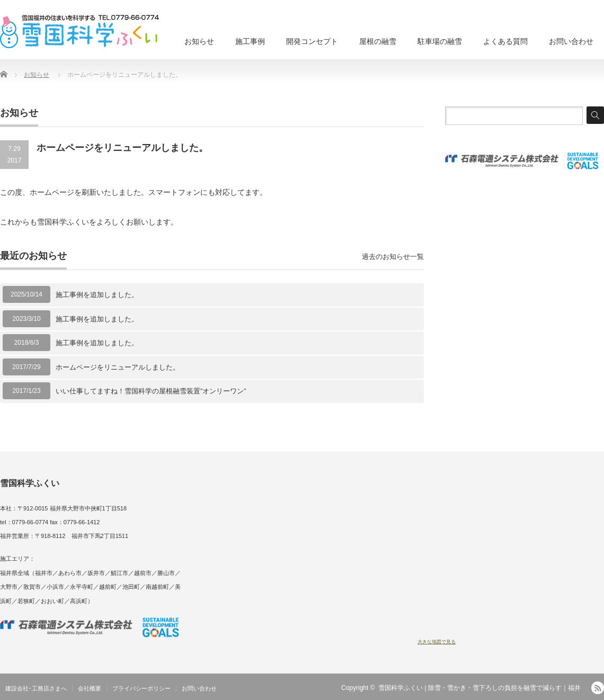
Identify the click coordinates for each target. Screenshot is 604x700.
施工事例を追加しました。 (97, 295)
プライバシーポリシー (141, 688)
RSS (598, 688)
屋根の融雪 (378, 41)
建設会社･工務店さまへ (36, 688)
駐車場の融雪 (440, 41)
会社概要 (90, 688)
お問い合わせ (571, 41)
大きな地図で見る (437, 642)
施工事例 (250, 41)
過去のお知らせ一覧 (393, 257)
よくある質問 (505, 41)
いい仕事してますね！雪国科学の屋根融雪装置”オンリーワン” (154, 391)
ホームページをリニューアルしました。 (118, 367)
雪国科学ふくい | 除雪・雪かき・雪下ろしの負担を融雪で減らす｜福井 (479, 688)
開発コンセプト (312, 41)
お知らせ (199, 41)
